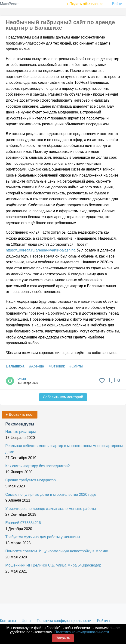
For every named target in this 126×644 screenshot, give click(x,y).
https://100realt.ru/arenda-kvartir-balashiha (41, 250)
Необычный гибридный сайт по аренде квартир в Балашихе (60, 25)
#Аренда (37, 366)
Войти (117, 4)
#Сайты (76, 366)
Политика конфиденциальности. (82, 632)
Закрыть (63, 638)
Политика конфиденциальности (64, 621)
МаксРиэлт (9, 4)
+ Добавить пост (20, 414)
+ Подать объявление (85, 4)
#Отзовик (57, 366)
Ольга (22, 379)
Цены (26, 621)
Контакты (8, 621)
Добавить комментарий (63, 397)
